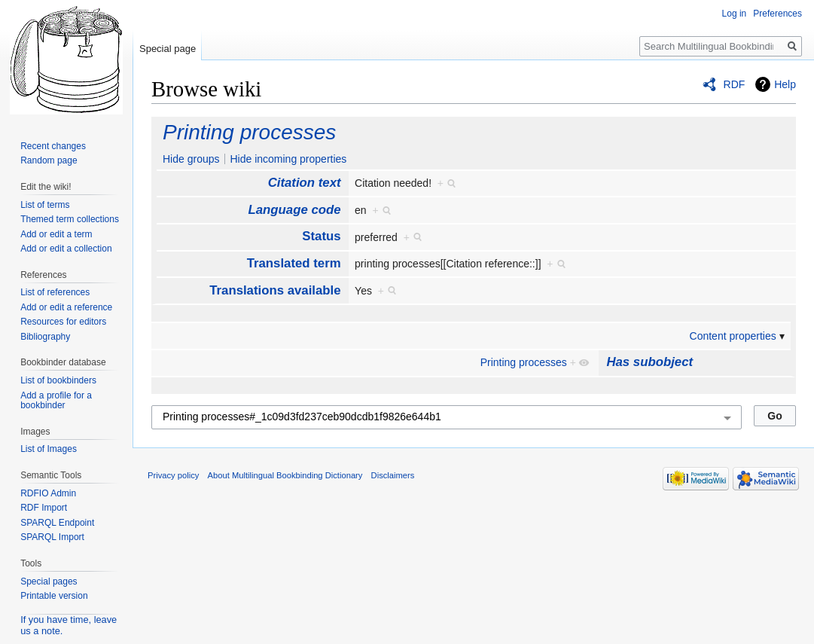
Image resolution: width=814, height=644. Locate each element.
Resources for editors (63, 322)
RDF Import (44, 508)
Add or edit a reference (66, 307)
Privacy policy (173, 475)
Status (321, 236)
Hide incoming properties (288, 159)
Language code (295, 210)
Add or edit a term (56, 234)
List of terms (45, 205)
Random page (49, 160)
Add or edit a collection (66, 249)
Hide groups (191, 159)
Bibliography (45, 337)
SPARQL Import (52, 537)
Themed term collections (70, 219)
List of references (55, 292)
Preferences (777, 14)
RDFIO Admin (48, 493)
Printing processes (249, 132)
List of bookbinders (58, 380)
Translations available (275, 290)
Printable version (54, 596)
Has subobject (649, 362)
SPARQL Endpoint (57, 523)
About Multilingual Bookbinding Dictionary (285, 475)
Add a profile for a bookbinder (56, 401)
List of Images (49, 449)
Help (785, 84)
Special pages (49, 581)
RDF (735, 84)
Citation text (305, 183)
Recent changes (53, 146)
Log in (735, 14)
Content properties (733, 336)
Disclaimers (393, 475)
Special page (168, 49)
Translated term (294, 263)
